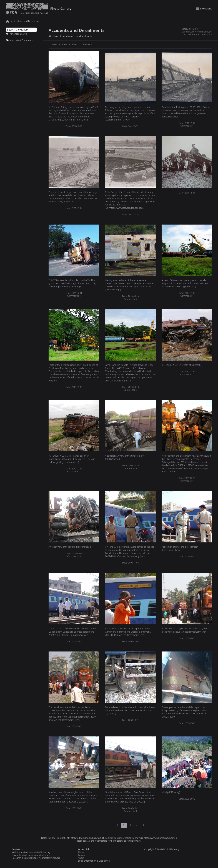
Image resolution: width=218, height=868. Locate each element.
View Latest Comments (21, 40)
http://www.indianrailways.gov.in (160, 838)
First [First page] (75, 44)
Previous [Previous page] (87, 44)
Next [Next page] (54, 44)
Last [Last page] (65, 44)
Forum (81, 855)
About (81, 858)
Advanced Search (18, 34)
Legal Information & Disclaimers (94, 861)
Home (81, 852)
